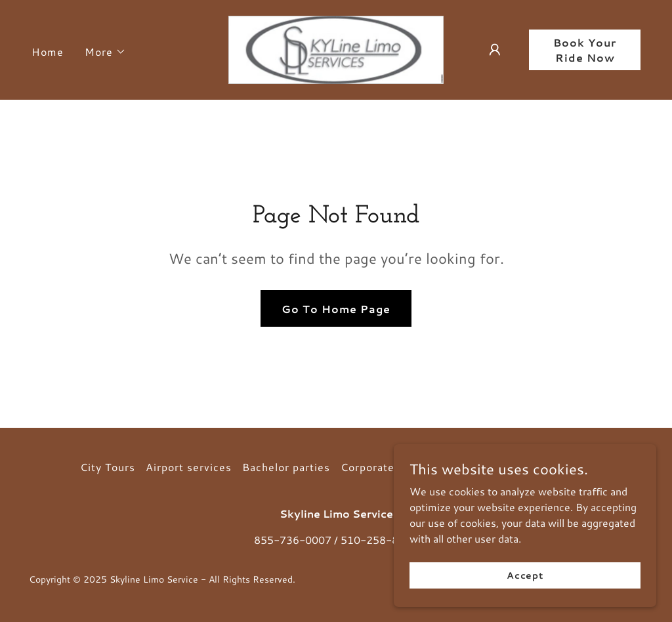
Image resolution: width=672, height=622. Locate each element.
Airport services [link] (189, 467)
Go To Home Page (336, 309)
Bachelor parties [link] (286, 467)
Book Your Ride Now (585, 50)
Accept (525, 602)
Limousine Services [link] (539, 467)
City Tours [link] (108, 467)
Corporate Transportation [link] (409, 467)
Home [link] (48, 52)
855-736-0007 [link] (293, 540)
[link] (336, 48)
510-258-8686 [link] (379, 540)
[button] (105, 52)
